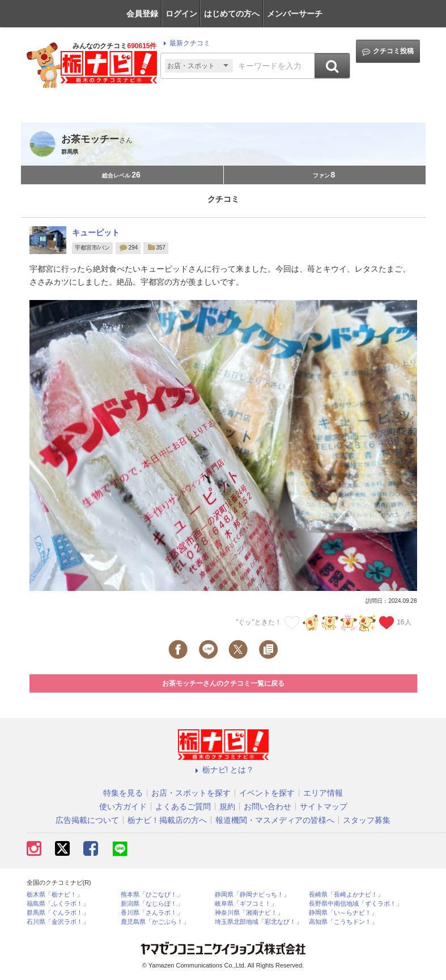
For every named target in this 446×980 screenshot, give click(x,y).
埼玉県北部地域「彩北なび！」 (258, 922)
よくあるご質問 (183, 806)
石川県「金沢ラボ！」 (58, 922)
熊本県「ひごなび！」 (152, 895)
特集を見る (123, 793)
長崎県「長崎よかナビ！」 (346, 895)
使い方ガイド (123, 806)
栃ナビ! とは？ (223, 770)
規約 (227, 806)
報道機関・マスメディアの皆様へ (275, 820)
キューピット (96, 233)
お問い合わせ (267, 806)
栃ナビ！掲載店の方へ (167, 820)
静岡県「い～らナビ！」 (343, 913)
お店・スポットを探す (191, 793)
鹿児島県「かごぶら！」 (155, 922)
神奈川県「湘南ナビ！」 (249, 913)
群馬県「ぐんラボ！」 (58, 913)
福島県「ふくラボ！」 (58, 904)
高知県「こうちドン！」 (343, 922)
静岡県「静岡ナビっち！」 (252, 895)
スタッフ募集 (367, 820)
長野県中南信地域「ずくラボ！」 (356, 904)
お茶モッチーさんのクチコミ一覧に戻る (223, 683)
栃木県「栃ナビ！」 (55, 895)
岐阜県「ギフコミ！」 (246, 904)
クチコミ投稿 (388, 51)
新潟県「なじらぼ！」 (152, 904)
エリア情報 (323, 793)
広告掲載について (87, 820)
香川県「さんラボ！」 (152, 913)
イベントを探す (267, 793)
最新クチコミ (185, 43)
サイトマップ (324, 806)
